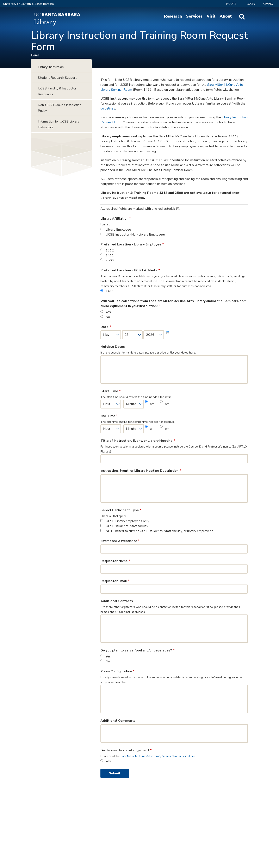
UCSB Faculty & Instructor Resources (57, 91)
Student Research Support (57, 78)
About (226, 16)
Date (106, 327)
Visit (211, 16)
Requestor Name (115, 561)
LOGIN (251, 4)
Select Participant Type (121, 510)
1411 (110, 255)
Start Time (111, 391)
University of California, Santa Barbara (28, 4)
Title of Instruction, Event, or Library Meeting (138, 441)
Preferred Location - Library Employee (132, 244)
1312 (110, 250)
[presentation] (167, 333)
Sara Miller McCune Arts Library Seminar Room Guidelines (158, 756)
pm (167, 404)
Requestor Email (115, 581)
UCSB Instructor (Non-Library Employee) (135, 235)
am (153, 404)
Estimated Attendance (120, 541)
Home (35, 55)
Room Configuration (117, 671)
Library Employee (118, 230)
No (108, 317)
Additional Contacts (117, 601)
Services (194, 16)
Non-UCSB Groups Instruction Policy (60, 108)
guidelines (108, 108)
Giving (268, 4)
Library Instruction (51, 67)
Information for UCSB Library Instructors (58, 124)
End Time (109, 416)
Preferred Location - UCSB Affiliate (130, 270)
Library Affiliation (116, 219)
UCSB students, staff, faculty (127, 526)
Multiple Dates (113, 347)
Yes (108, 312)
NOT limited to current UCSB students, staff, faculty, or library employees (159, 531)
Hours (231, 4)
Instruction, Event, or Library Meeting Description (141, 471)
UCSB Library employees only (127, 521)
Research (173, 16)
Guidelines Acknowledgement (126, 750)
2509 (110, 260)
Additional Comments (118, 721)
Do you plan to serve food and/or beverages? (138, 650)
